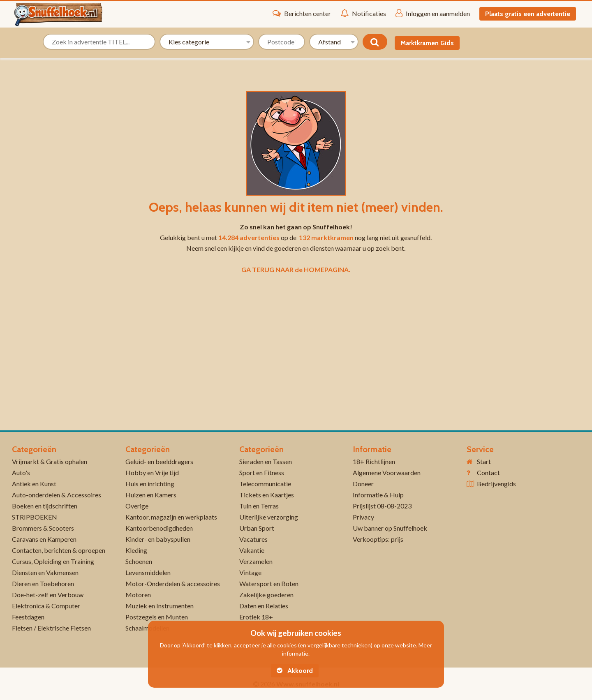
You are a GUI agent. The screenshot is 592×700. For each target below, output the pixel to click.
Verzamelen (256, 561)
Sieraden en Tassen (266, 461)
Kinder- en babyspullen (158, 539)
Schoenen (139, 561)
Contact (488, 472)
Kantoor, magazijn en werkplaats (171, 517)
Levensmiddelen (148, 572)
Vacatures (253, 539)
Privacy (363, 517)
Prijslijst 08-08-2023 (382, 506)
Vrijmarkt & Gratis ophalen (50, 461)
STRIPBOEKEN (35, 517)
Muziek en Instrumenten (160, 606)
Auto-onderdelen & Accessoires (57, 495)
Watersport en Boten (269, 583)
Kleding (136, 550)
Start (484, 461)
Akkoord (295, 671)
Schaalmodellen (147, 628)
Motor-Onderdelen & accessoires (173, 583)
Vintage (250, 572)
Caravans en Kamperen (44, 539)
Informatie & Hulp (378, 495)
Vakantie (252, 550)
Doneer (363, 484)
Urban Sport (257, 528)
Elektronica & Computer (46, 606)
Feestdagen (28, 617)
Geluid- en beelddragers (159, 461)
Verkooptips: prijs (378, 539)
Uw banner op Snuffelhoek (390, 528)
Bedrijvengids (496, 484)
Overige (137, 506)
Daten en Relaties (264, 606)
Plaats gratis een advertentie (528, 14)
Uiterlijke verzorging (269, 517)
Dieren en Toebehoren (43, 583)
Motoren (138, 595)
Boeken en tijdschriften (45, 506)
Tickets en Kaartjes (267, 495)
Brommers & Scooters (43, 528)
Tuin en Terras (259, 506)
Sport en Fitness (262, 472)
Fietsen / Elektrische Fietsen (51, 628)
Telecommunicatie (265, 484)
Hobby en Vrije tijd (152, 472)
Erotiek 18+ (256, 617)
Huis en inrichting (150, 484)
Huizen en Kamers (151, 495)
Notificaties (363, 13)
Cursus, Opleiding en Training (53, 561)
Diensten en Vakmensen (45, 572)
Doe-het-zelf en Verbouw (48, 595)
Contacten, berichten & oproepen (59, 550)
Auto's (21, 472)
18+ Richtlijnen (374, 461)
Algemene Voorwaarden (387, 472)
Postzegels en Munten (157, 617)
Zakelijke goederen (266, 595)
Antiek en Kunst (34, 484)
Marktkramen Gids (427, 43)
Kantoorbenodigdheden (159, 528)
